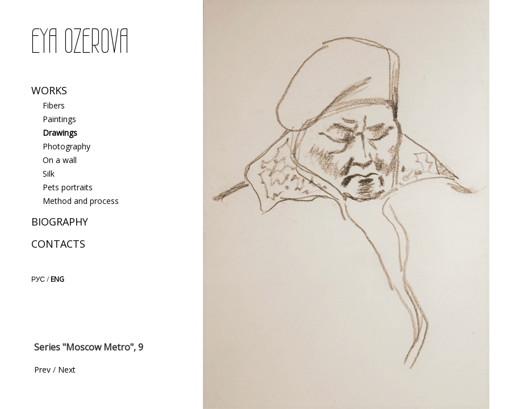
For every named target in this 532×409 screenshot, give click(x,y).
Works (49, 90)
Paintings (59, 119)
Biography (60, 222)
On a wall (60, 160)
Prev (42, 370)
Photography (66, 146)
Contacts (58, 244)
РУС (38, 279)
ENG (57, 279)
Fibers (54, 105)
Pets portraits (68, 187)
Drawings (60, 133)
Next (67, 370)
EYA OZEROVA (80, 41)
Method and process (81, 201)
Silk (49, 174)
